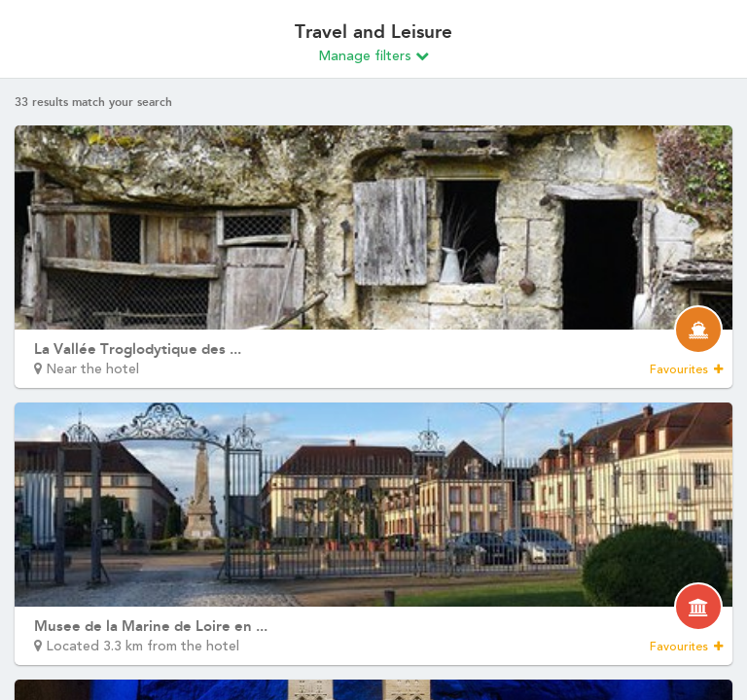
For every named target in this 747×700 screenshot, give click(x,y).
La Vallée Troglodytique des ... (138, 349)
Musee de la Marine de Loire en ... (151, 626)
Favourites (686, 369)
